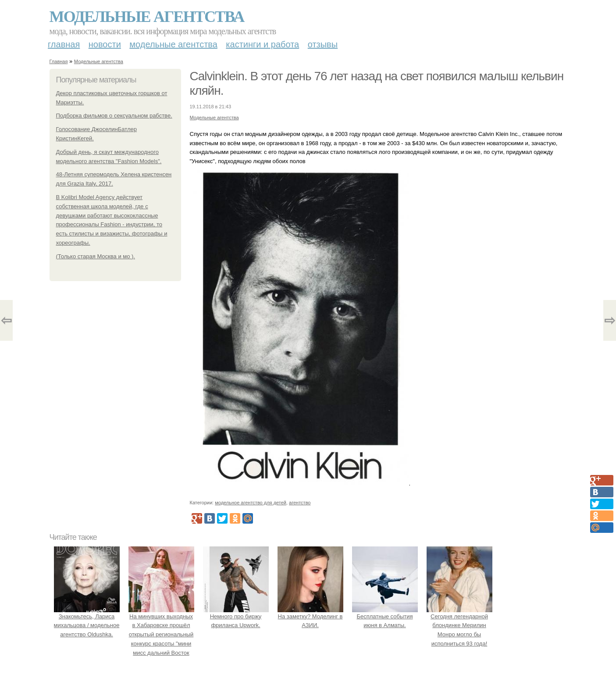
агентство (300, 503)
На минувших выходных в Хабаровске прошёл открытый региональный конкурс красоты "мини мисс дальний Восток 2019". (161, 635)
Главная (64, 44)
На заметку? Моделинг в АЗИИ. (310, 616)
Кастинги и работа (262, 44)
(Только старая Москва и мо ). (96, 256)
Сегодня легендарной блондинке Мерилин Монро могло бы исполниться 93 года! (459, 625)
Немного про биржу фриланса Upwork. (236, 616)
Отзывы (323, 44)
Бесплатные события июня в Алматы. (385, 616)
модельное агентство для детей (251, 503)
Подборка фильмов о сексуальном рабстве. (114, 116)
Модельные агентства (147, 17)
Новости (105, 44)
